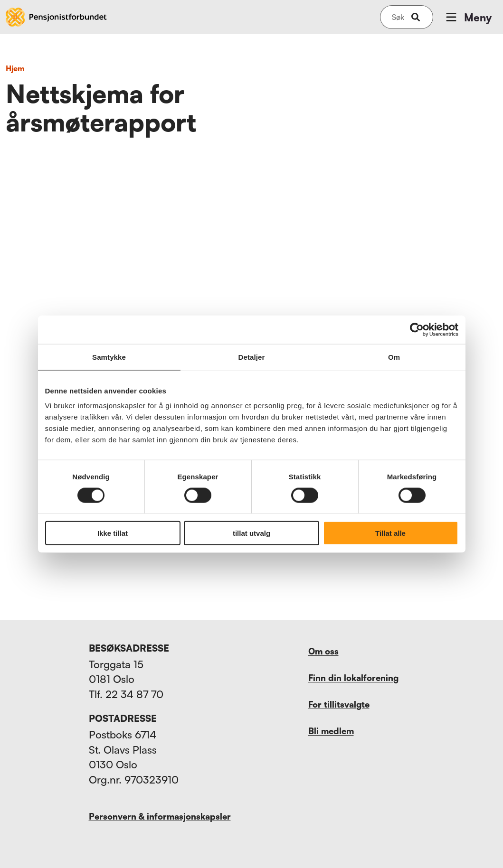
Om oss (323, 651)
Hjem (15, 68)
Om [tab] (394, 357)
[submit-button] (416, 17)
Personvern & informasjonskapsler (160, 816)
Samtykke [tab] (109, 357)
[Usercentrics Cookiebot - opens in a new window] (417, 329)
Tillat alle (390, 533)
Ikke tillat (113, 533)
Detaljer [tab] (252, 357)
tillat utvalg (251, 533)
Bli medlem (331, 731)
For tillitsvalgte (339, 704)
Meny (468, 17)
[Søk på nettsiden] (398, 17)
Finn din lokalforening (353, 678)
